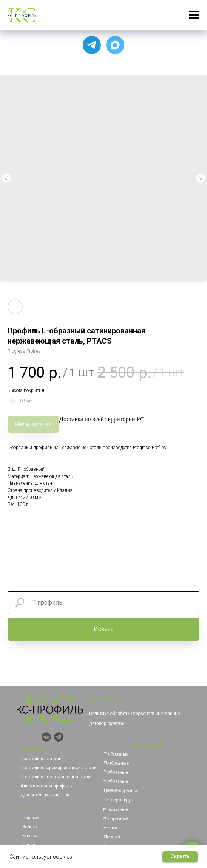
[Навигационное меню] (194, 15)
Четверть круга (119, 800)
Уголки (110, 828)
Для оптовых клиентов (45, 795)
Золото (30, 827)
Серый (29, 845)
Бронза (30, 836)
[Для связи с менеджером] (92, 45)
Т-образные (116, 754)
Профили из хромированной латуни (59, 768)
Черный (30, 818)
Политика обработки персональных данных (135, 714)
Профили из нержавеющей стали (56, 777)
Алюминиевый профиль (46, 786)
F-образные (116, 810)
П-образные (116, 763)
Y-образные (115, 781)
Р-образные (116, 819)
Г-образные (116, 772)
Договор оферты (107, 723)
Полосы (112, 837)
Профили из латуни (41, 759)
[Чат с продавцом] (115, 45)
